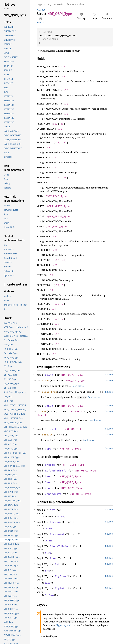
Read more (78, 386)
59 (62, 124)
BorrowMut (57, 534)
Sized (61, 516)
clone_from (49, 392)
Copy (48, 449)
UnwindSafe (53, 494)
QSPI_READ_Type (56, 196)
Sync (48, 482)
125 (64, 177)
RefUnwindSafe (56, 471)
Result (42, 415)
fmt (44, 411)
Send (48, 476)
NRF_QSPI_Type (72, 375)
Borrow (55, 522)
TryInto (61, 588)
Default (51, 429)
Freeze (50, 465)
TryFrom (61, 576)
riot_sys (41, 10)
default (47, 435)
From (53, 558)
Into (58, 564)
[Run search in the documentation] (75, 5)
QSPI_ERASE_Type (58, 216)
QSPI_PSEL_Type (56, 226)
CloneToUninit (61, 546)
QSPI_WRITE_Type (58, 206)
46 (64, 260)
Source (40, 22)
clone (46, 380)
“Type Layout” (63, 625)
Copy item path (41, 19)
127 (64, 142)
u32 (63, 66)
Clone (49, 375)
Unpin (49, 488)
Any (52, 510)
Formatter (77, 411)
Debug (49, 406)
